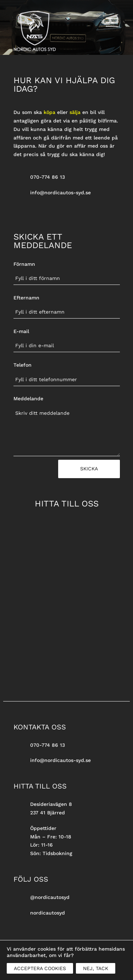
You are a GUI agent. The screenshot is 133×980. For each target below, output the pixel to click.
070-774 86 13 (48, 177)
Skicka (89, 469)
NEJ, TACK (96, 968)
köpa (49, 112)
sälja (75, 112)
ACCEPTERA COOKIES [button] (40, 968)
